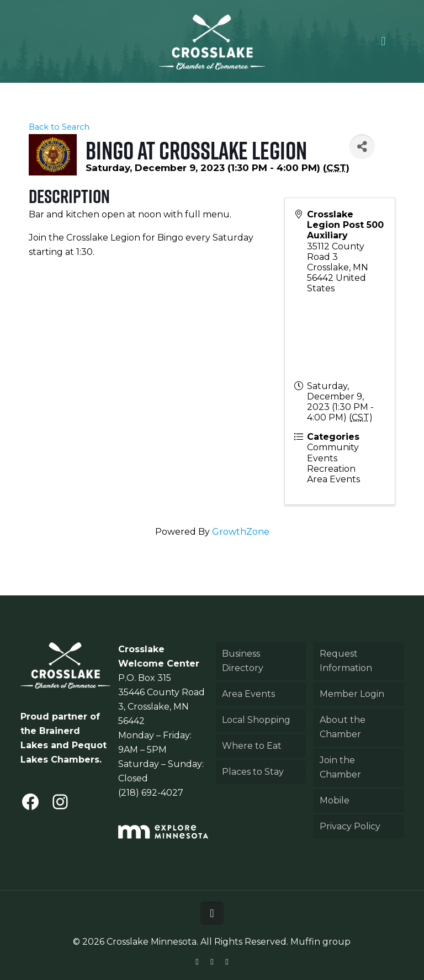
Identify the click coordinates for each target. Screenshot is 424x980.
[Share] (362, 147)
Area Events (248, 694)
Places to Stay (253, 772)
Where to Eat (252, 746)
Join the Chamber (340, 767)
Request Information (346, 661)
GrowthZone (241, 532)
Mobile (335, 800)
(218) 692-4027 (151, 793)
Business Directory (243, 661)
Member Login (352, 694)
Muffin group (320, 942)
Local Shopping (256, 720)
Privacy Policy (350, 826)
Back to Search (59, 127)
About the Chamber (343, 727)
